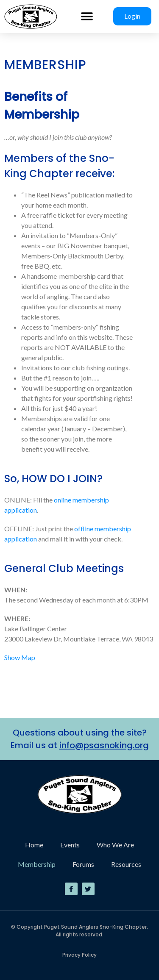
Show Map (20, 657)
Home (34, 845)
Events (70, 845)
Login (132, 16)
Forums (83, 864)
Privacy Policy (79, 955)
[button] (87, 16)
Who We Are (115, 845)
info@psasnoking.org (104, 745)
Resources (126, 864)
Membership (37, 864)
